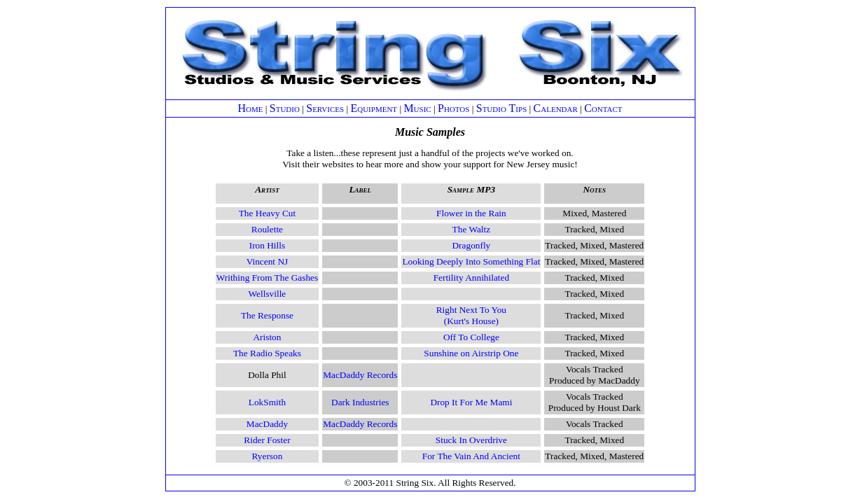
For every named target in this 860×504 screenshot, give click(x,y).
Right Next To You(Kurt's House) (471, 315)
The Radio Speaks (267, 353)
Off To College (471, 337)
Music (417, 108)
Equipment (374, 108)
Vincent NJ (268, 261)
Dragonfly (471, 245)
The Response (267, 315)
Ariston (267, 337)
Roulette (267, 229)
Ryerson (268, 456)
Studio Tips (502, 108)
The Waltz (472, 229)
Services (325, 108)
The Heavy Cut (267, 213)
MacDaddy (267, 424)
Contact (603, 108)
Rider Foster (267, 440)
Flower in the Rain (471, 213)
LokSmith (267, 402)
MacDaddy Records (360, 375)
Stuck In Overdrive (471, 440)
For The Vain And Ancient (471, 456)
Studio (285, 108)
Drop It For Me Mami (471, 402)
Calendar (556, 108)
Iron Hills (267, 245)
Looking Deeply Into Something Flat (471, 261)
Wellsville (268, 294)
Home (250, 108)
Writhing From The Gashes (267, 278)
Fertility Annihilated (471, 278)
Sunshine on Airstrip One (471, 353)
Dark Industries (360, 402)
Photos (453, 108)
